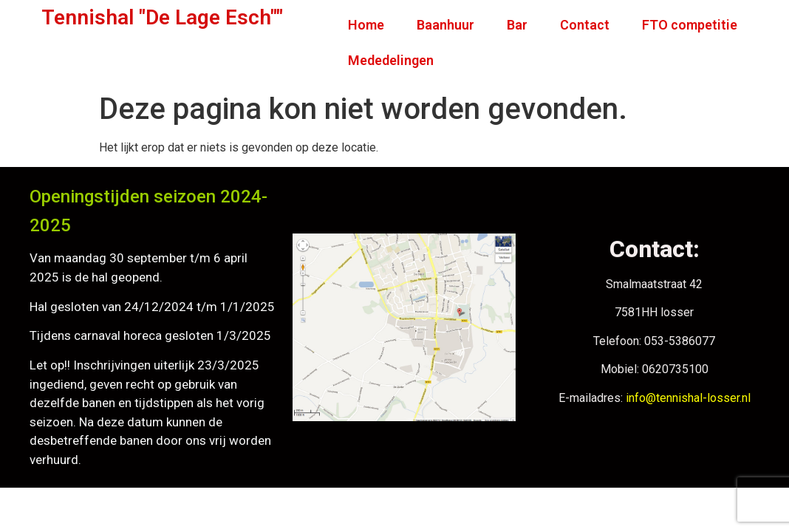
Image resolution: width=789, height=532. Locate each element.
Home (366, 25)
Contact (585, 25)
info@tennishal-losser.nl (688, 398)
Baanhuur (445, 25)
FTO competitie (690, 25)
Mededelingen (391, 60)
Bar (517, 25)
